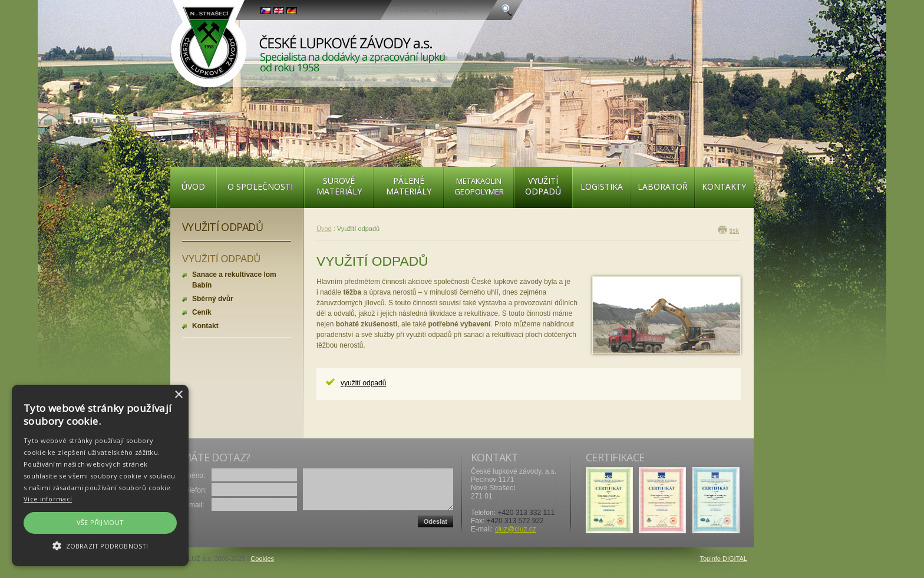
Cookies (262, 559)
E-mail (192, 505)
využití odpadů (363, 383)
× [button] (178, 395)
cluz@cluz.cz (516, 529)
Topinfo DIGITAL (724, 559)
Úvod (324, 229)
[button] (100, 546)
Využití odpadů (222, 227)
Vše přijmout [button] (100, 522)
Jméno (193, 475)
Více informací (48, 499)
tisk (735, 230)
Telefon (194, 490)
